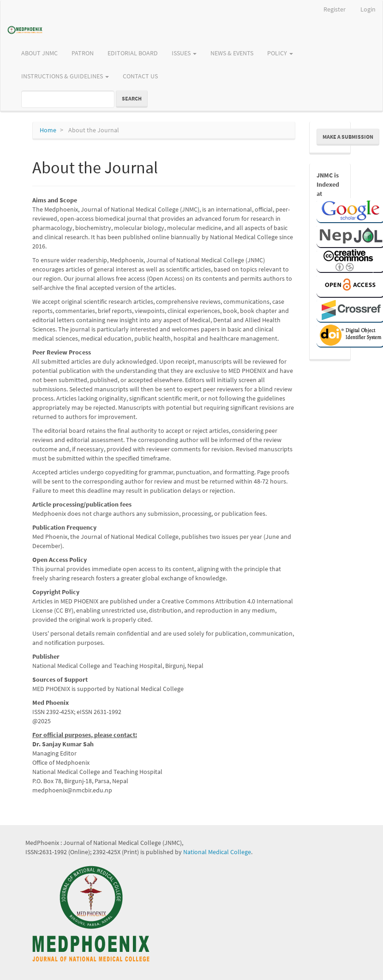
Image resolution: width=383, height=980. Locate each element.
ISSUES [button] (184, 53)
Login (368, 9)
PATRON (83, 53)
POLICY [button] (280, 53)
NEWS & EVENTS (232, 53)
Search (132, 98)
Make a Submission (348, 137)
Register (335, 9)
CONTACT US (140, 76)
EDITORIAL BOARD (133, 53)
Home (48, 130)
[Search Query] (68, 99)
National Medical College (217, 852)
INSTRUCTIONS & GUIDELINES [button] (65, 76)
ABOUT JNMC (39, 53)
